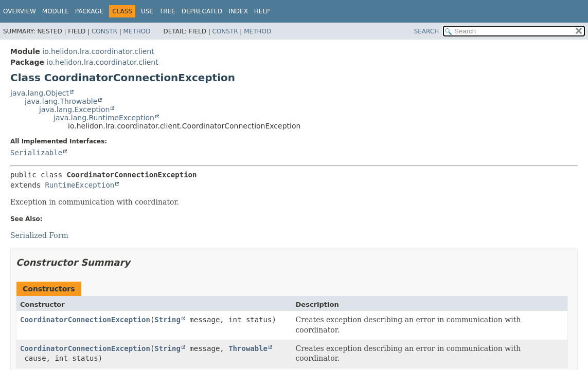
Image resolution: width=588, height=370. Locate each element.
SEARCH (427, 31)
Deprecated (202, 11)
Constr (104, 31)
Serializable (36, 153)
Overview (20, 11)
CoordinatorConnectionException (85, 320)
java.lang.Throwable (61, 101)
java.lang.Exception (74, 109)
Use (147, 11)
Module (56, 11)
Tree (167, 11)
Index (238, 11)
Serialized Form (39, 235)
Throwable (248, 348)
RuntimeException (79, 185)
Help (262, 11)
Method (137, 31)
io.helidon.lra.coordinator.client (98, 51)
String (167, 320)
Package (89, 11)
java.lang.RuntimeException (104, 118)
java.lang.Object (40, 93)
